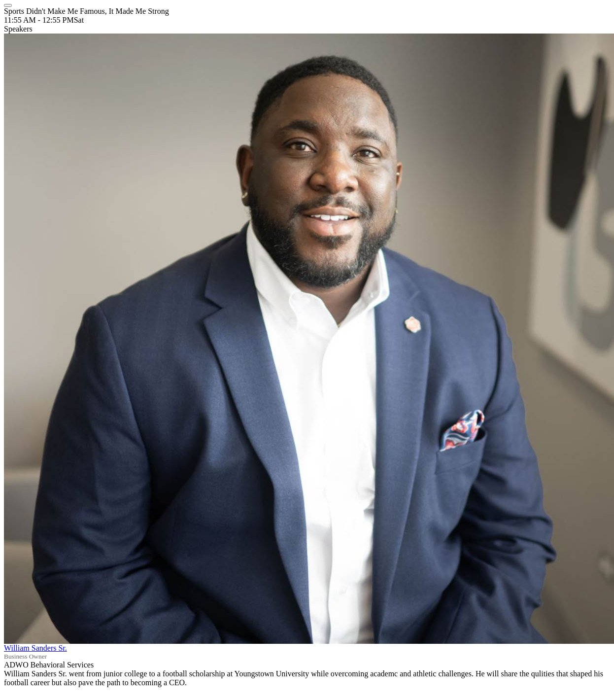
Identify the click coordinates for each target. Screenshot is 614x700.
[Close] (8, 5)
